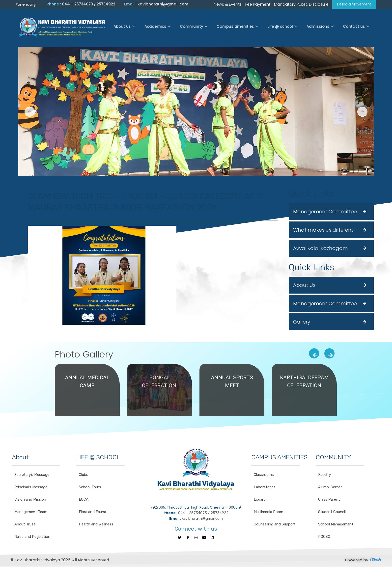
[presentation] (314, 354)
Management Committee (325, 212)
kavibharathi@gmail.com (163, 5)
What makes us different (323, 231)
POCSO (324, 537)
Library (260, 500)
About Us (304, 286)
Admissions (320, 27)
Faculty (324, 475)
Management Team (31, 513)
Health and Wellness (96, 525)
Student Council (332, 513)
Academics (157, 27)
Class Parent (329, 500)
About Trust (25, 525)
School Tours (90, 488)
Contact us (357, 27)
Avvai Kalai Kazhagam (321, 249)
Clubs (84, 475)
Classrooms (264, 475)
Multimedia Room (268, 513)
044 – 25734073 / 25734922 (89, 5)
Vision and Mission (30, 500)
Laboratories (265, 488)
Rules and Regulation (32, 537)
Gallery (302, 323)
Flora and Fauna (92, 513)
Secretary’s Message (32, 475)
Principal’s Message (31, 488)
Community (193, 27)
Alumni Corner (330, 488)
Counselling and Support (275, 525)
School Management (336, 525)
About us (124, 27)
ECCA (84, 500)
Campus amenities (237, 27)
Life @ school (283, 27)
